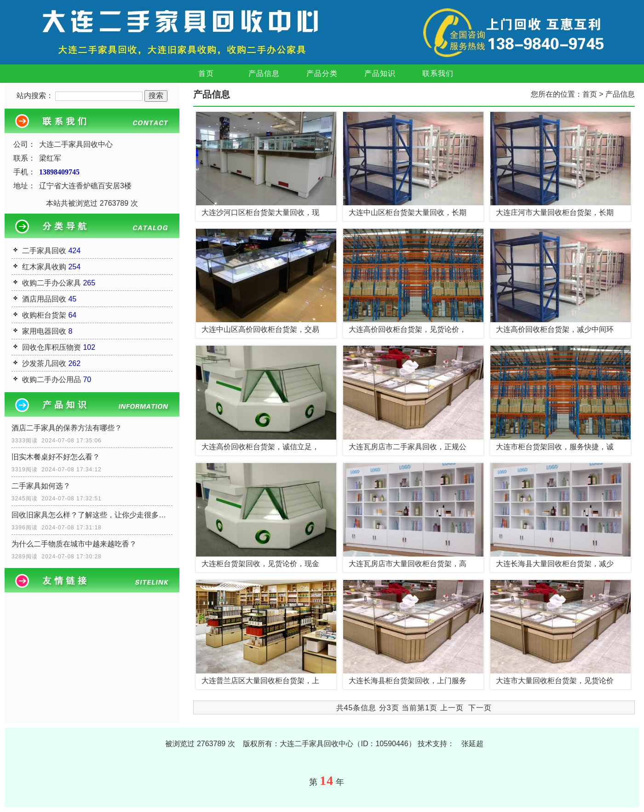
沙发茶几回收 (44, 363)
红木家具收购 (44, 267)
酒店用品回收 (44, 299)
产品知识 (380, 73)
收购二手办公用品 (52, 380)
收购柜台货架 (44, 315)
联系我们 (438, 73)
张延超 (472, 744)
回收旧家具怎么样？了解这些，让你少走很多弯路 (92, 515)
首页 (206, 73)
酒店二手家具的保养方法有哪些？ (67, 428)
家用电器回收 (44, 331)
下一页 (480, 708)
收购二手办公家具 (52, 283)
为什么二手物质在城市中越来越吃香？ (74, 544)
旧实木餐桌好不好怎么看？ (56, 457)
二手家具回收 (44, 251)
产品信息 (264, 73)
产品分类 (322, 73)
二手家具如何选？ (41, 486)
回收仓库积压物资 (52, 347)
